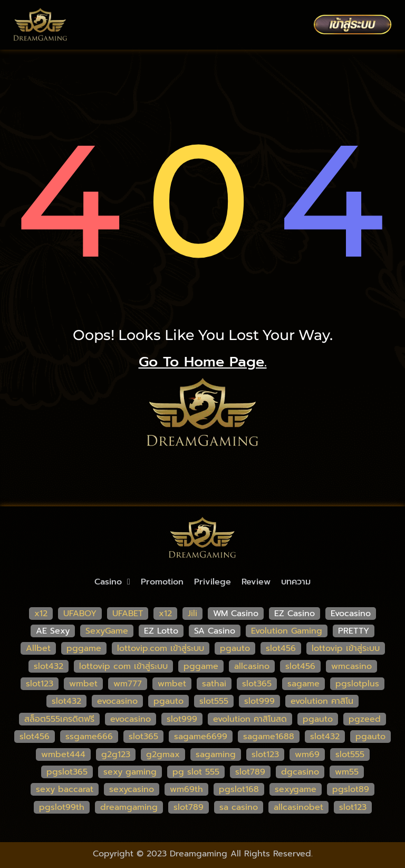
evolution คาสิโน (322, 701)
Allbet (38, 648)
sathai (214, 684)
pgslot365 (67, 772)
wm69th (186, 789)
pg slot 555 (196, 772)
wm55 (347, 772)
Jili (192, 614)
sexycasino (132, 789)
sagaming (216, 754)
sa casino (239, 807)
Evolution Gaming (287, 631)
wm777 (128, 684)
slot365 (257, 684)
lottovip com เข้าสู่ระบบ (123, 666)
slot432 (49, 666)
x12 (41, 614)
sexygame (296, 789)
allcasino (252, 666)
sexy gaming (130, 772)
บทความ (296, 582)
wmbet (83, 684)
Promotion (162, 582)
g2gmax (163, 754)
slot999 (259, 701)
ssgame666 (89, 737)
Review (256, 582)
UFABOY (80, 614)
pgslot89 (351, 789)
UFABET (128, 614)
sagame (303, 684)
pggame (84, 648)
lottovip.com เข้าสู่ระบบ (161, 648)
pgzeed (365, 719)
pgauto (235, 648)
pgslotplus (357, 684)
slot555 (214, 701)
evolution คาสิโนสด (250, 719)
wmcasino (351, 666)
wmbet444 (63, 754)
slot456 (281, 648)
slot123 (40, 684)
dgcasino (300, 772)
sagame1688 (269, 737)
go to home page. (203, 362)
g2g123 (116, 754)
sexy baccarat (65, 789)
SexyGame (107, 631)
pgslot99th (62, 807)
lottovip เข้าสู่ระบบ (346, 648)
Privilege (213, 582)
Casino (112, 582)
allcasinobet (298, 807)
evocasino (117, 701)
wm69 (307, 754)
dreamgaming (129, 807)
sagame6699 (201, 737)
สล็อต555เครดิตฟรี (59, 719)
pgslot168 (239, 789)
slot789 (250, 772)
